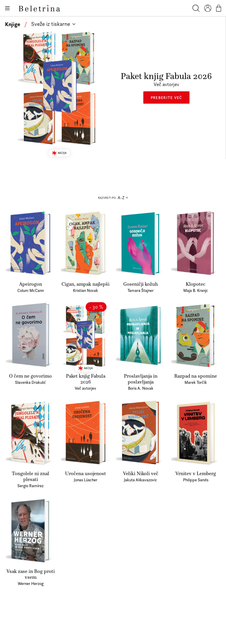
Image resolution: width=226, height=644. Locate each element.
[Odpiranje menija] (7, 8)
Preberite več (166, 97)
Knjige (13, 24)
